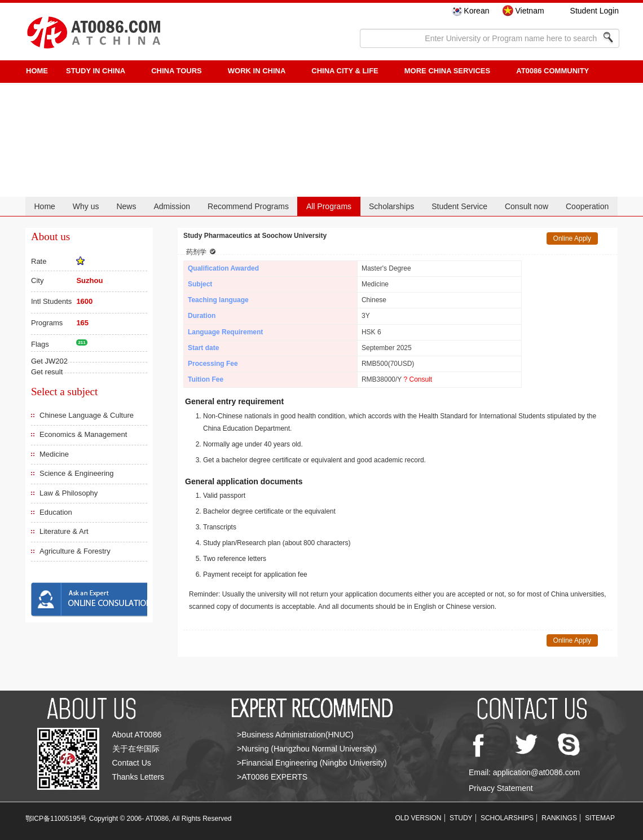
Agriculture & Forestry (75, 551)
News (126, 206)
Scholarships (391, 206)
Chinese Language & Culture (87, 415)
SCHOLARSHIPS (507, 818)
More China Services (447, 71)
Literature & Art (64, 531)
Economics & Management (83, 434)
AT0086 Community (552, 71)
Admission (172, 206)
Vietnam (529, 11)
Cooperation (587, 206)
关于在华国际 (136, 749)
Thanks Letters (138, 777)
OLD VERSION (419, 818)
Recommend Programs (248, 206)
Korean (476, 11)
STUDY (461, 818)
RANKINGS (559, 818)
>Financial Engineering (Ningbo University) (312, 763)
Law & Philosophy (69, 493)
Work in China (257, 71)
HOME (37, 71)
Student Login (594, 11)
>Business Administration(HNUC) (295, 735)
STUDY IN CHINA (96, 71)
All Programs (329, 206)
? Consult (418, 379)
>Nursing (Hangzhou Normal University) (307, 749)
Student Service (459, 206)
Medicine (54, 454)
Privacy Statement (501, 788)
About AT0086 (137, 735)
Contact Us (132, 763)
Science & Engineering (77, 473)
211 (82, 342)
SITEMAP (600, 818)
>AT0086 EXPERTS (272, 777)
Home (44, 206)
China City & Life (345, 71)
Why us (86, 206)
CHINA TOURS (177, 71)
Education (56, 512)
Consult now (527, 206)
